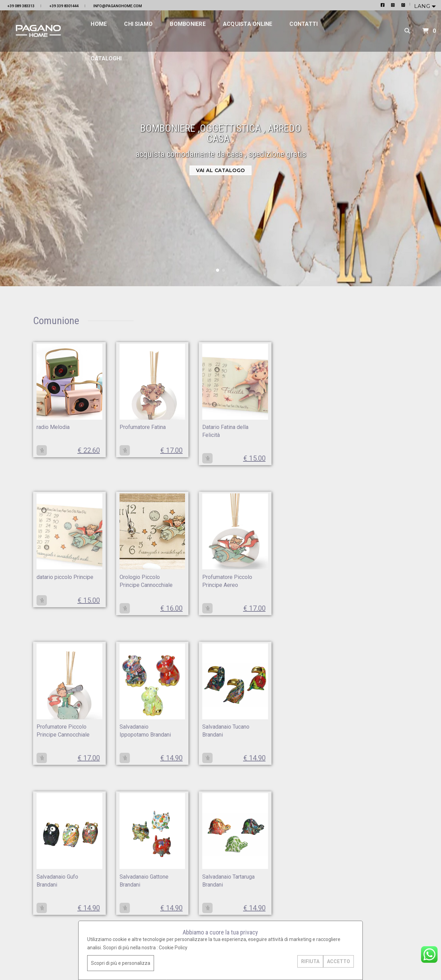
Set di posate (378, 435)
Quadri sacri (377, 466)
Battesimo (376, 389)
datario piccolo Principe (262, 431)
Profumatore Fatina (130, 427)
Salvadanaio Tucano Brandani (57, 740)
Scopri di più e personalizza (125, 963)
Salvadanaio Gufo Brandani (127, 740)
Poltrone (373, 497)
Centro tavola (379, 513)
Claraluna (375, 404)
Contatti (315, 31)
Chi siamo (150, 31)
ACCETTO (334, 961)
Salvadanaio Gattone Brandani (196, 740)
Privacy (9, 959)
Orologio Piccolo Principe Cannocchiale (58, 586)
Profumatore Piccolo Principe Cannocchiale (195, 586)
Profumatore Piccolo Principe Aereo (126, 586)
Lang (423, 6)
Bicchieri (373, 420)
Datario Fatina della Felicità (198, 431)
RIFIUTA (306, 961)
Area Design (73, 959)
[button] (218, 270)
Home (110, 31)
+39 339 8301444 (64, 6)
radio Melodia (54, 427)
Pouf (370, 482)
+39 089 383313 (21, 6)
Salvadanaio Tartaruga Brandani (266, 740)
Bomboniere (199, 31)
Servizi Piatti (378, 373)
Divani (371, 528)
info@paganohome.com (118, 6)
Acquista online (259, 31)
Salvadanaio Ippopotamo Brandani (259, 586)
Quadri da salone (382, 451)
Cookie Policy (178, 948)
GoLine (58, 959)
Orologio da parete (384, 358)
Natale (371, 342)
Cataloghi (118, 65)
